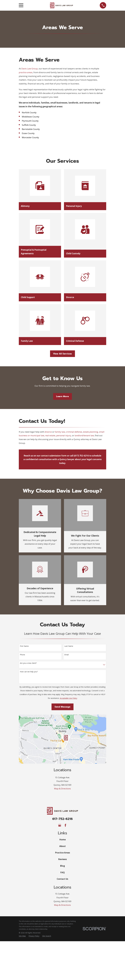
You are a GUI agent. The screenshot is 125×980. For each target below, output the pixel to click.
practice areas (26, 72)
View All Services (62, 354)
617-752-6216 (62, 819)
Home (62, 840)
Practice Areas (62, 853)
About (62, 846)
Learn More (62, 396)
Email (66, 655)
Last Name (69, 646)
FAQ (62, 872)
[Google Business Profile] (60, 825)
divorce (48, 432)
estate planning (91, 432)
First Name (24, 646)
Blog (62, 866)
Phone (22, 655)
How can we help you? (29, 672)
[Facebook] (65, 825)
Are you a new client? (28, 663)
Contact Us (62, 879)
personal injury (64, 435)
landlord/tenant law (84, 435)
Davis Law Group (30, 69)
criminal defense (74, 432)
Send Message (62, 707)
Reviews (62, 859)
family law (60, 432)
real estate (50, 435)
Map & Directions (62, 789)
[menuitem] (22, 936)
